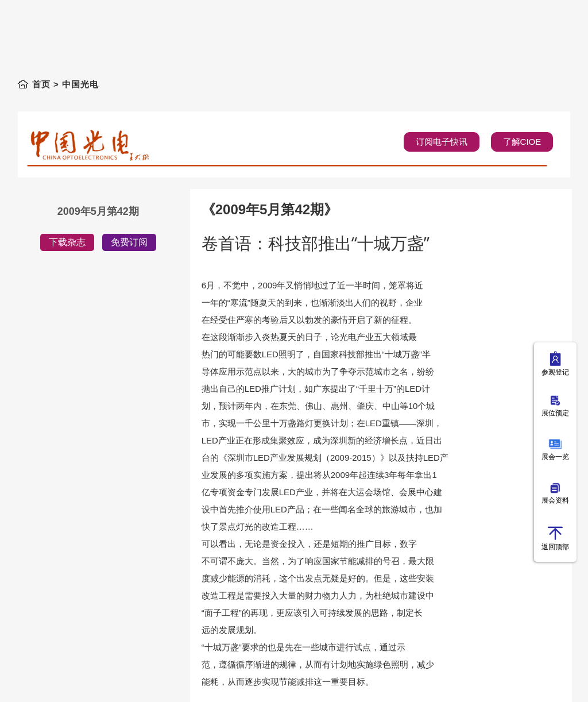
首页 (41, 84)
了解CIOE (522, 142)
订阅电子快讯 (442, 142)
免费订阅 (129, 242)
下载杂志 (67, 242)
